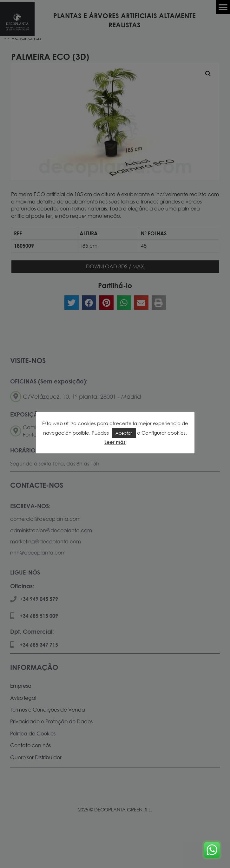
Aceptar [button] (124, 433)
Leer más (115, 442)
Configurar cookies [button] (164, 433)
